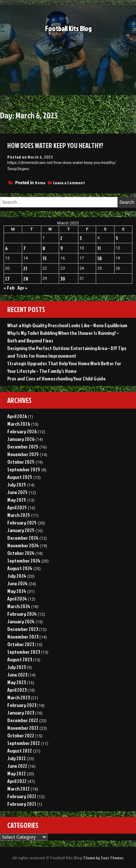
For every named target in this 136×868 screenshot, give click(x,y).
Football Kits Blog (68, 29)
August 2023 (20, 659)
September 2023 (24, 652)
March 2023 (18, 697)
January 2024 (21, 621)
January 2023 (21, 713)
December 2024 (23, 538)
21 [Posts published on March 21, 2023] (25, 268)
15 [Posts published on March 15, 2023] (45, 258)
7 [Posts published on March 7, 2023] (24, 248)
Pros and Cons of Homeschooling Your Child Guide (56, 378)
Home (40, 183)
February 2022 (22, 796)
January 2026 (21, 439)
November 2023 (23, 637)
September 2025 (24, 469)
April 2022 (17, 781)
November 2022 (23, 728)
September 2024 (24, 561)
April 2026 (17, 416)
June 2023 (17, 675)
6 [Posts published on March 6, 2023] (6, 248)
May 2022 (17, 773)
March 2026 (19, 424)
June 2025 (17, 492)
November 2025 (23, 454)
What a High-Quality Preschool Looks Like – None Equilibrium (67, 325)
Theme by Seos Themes (103, 858)
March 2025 (19, 515)
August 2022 (20, 751)
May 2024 (17, 591)
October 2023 (21, 644)
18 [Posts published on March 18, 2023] (100, 258)
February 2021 (22, 804)
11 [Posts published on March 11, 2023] (99, 248)
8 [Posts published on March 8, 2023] (44, 248)
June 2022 (17, 766)
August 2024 (20, 568)
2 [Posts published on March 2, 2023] (61, 238)
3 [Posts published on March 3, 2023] (81, 238)
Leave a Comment (69, 183)
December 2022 (23, 720)
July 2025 (17, 484)
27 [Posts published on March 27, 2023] (7, 279)
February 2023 (22, 705)
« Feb (9, 288)
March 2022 (18, 789)
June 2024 (17, 583)
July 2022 (17, 758)
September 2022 (24, 743)
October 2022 (21, 735)
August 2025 (20, 477)
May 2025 (17, 500)
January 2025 (21, 530)
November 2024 (23, 545)
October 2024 (21, 553)
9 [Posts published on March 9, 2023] (61, 248)
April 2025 (17, 507)
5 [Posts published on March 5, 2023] (117, 238)
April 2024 (17, 599)
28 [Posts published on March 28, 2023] (26, 279)
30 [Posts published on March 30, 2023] (63, 279)
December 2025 (23, 446)
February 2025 (22, 523)
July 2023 (17, 667)
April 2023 (17, 690)
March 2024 (19, 606)
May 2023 (17, 682)
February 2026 (22, 431)
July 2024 (17, 576)
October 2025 (21, 462)
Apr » (22, 288)
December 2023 (23, 629)
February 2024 (22, 614)
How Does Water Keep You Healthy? (55, 146)
